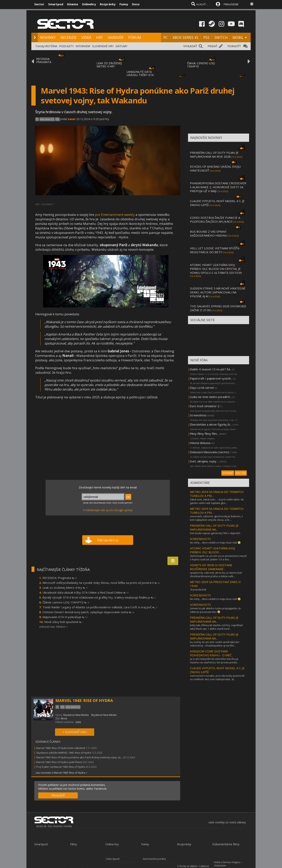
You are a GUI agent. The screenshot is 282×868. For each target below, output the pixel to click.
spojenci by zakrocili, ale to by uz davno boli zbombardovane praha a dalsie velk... (216, 574)
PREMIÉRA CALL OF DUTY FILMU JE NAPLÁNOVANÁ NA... (214, 527)
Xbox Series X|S (47, 119)
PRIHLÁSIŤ (58, 795)
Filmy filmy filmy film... (204, 434)
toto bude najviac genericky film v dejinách (215, 533)
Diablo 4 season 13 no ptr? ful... (211, 369)
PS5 (206, 37)
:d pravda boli (198, 590)
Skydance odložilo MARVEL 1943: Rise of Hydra (64, 753)
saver (72, 119)
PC (165, 37)
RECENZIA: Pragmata (60, 578)
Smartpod (56, 4)
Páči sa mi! (108, 540)
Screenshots (198, 415)
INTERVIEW (83, 46)
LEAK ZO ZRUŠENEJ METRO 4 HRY (109, 65)
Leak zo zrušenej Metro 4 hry (65, 588)
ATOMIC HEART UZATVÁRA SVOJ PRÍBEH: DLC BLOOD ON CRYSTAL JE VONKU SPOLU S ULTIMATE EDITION (216, 269)
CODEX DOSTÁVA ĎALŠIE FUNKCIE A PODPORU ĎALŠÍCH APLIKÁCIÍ (215, 220)
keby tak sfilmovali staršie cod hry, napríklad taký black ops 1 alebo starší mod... (216, 627)
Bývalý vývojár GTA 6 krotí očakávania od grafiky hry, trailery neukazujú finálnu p (99, 597)
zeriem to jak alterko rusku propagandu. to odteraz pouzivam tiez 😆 (215, 610)
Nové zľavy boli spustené (64, 622)
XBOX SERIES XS (185, 37)
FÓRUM (135, 37)
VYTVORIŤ (228, 473)
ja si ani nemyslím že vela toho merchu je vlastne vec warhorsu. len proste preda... (214, 661)
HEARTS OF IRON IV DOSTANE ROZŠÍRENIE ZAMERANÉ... (211, 567)
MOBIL (238, 37)
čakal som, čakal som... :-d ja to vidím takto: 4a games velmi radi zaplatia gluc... (217, 501)
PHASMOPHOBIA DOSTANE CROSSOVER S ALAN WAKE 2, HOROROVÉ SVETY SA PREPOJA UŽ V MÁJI (218, 187)
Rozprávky (108, 4)
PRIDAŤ (212, 46)
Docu (136, 4)
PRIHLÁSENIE (231, 4)
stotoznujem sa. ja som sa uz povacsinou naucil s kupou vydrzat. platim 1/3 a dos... (218, 558)
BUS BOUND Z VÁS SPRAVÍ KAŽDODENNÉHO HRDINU (209, 233)
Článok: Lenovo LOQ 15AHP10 (66, 602)
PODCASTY (66, 46)
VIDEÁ (86, 37)
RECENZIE (69, 37)
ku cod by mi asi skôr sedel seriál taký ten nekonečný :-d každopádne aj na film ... (215, 644)
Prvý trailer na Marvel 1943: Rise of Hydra (61, 767)
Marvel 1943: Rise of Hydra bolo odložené (61, 748)
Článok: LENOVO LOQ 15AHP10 (201, 65)
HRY (99, 37)
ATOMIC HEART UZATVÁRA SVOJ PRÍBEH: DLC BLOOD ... (212, 550)
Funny (124, 4)
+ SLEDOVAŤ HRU (75, 732)
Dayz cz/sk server (202, 388)
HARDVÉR (116, 37)
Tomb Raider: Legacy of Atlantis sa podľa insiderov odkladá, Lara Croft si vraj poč (100, 607)
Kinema (73, 4)
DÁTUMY (121, 46)
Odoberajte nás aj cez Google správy (109, 510)
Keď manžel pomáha (155, 859)
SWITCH (221, 37)
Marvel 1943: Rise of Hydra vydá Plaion (59, 762)
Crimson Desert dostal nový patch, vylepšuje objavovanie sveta (88, 612)
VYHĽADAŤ (190, 46)
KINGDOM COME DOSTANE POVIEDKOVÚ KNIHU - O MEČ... (212, 653)
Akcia (64, 718)
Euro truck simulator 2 (205, 406)
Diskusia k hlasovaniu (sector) (209, 452)
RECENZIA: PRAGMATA (44, 60)
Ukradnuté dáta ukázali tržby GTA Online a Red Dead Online (86, 592)
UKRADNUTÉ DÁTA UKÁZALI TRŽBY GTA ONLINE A (140, 75)
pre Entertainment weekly (115, 215)
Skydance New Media (76, 715)
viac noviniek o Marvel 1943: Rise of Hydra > (61, 773)
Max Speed (113, 859)
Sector (39, 4)
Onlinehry (89, 4)
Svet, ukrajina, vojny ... (204, 461)
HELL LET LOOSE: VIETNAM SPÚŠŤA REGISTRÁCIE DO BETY (215, 250)
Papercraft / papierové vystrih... (211, 378)
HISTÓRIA (51, 46)
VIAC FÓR (241, 473)
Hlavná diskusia (200, 443)
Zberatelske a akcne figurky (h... (211, 424)
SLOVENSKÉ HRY (103, 46)
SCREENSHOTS (200, 539)
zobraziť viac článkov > (53, 627)
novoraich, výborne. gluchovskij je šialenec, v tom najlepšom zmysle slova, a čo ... (216, 518)
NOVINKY (48, 37)
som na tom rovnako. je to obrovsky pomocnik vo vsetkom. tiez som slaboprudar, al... (217, 677)
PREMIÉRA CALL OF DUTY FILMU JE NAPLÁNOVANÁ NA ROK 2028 (214, 155)
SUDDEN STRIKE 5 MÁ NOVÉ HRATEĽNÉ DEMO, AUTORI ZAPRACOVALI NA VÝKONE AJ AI (218, 292)
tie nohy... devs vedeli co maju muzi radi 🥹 (215, 542)
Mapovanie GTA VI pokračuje (65, 617)
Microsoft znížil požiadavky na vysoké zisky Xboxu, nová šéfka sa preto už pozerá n (101, 583)
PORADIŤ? (234, 46)
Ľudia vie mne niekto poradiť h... (211, 397)
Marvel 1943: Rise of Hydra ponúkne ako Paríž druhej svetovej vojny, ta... (79, 757)
